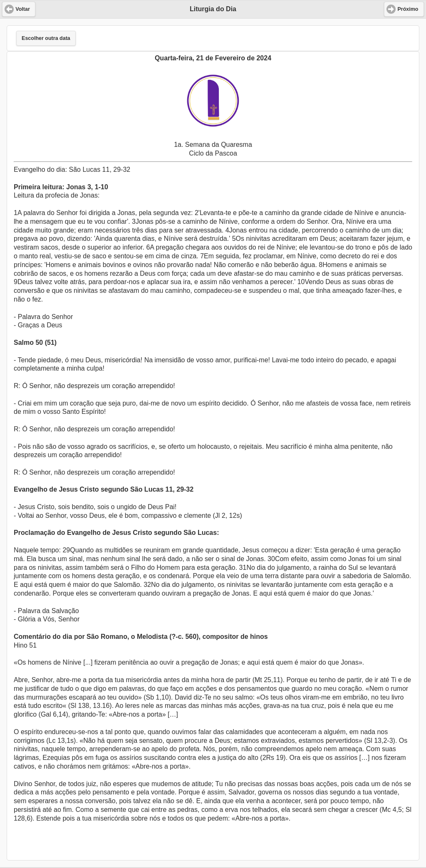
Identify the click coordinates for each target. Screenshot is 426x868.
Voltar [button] (23, 9)
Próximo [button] (408, 9)
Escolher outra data (46, 38)
